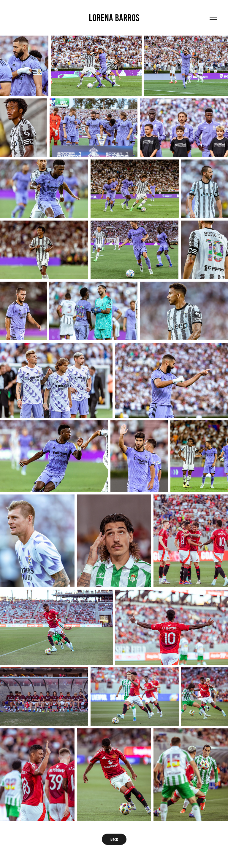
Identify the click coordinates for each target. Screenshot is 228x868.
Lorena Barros (114, 18)
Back (114, 839)
